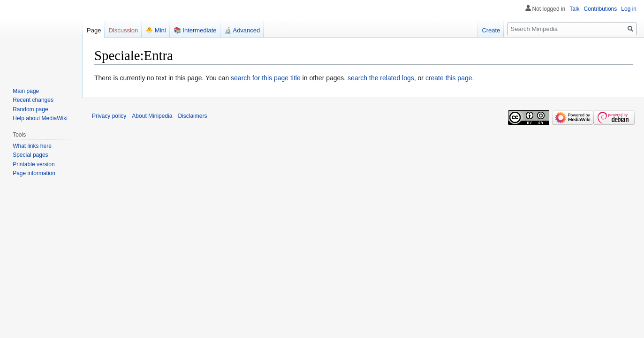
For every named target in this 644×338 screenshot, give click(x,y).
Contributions (601, 9)
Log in (629, 9)
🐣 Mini (155, 30)
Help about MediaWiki (40, 118)
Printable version (34, 164)
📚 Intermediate (195, 30)
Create (491, 30)
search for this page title (266, 78)
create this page (449, 78)
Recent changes (33, 100)
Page (94, 30)
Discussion (123, 30)
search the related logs (381, 78)
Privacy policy (109, 116)
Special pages (30, 155)
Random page (30, 109)
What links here (32, 146)
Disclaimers (192, 116)
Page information (34, 173)
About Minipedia (152, 116)
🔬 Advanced (242, 30)
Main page (26, 91)
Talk (574, 9)
